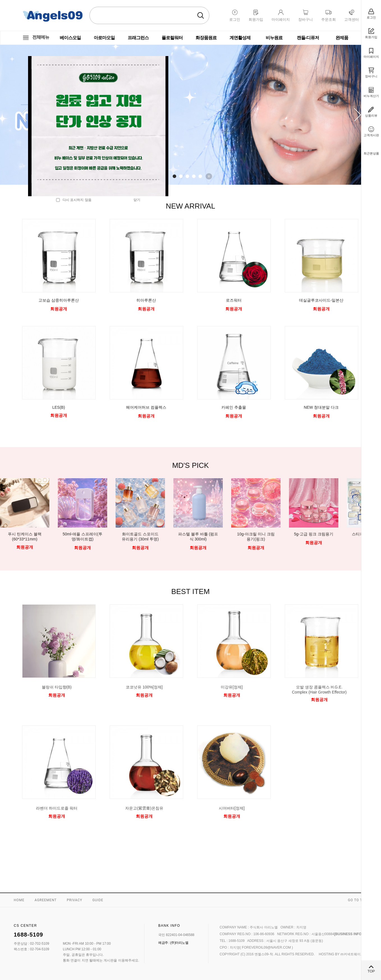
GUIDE (98, 900)
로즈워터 (234, 300)
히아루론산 (146, 300)
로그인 (371, 17)
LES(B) (58, 407)
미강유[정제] (232, 687)
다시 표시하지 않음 (74, 200)
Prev (24, 115)
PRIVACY (74, 900)
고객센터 (352, 19)
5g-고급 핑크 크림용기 (314, 534)
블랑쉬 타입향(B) (57, 687)
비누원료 (274, 38)
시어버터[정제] (232, 808)
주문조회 (329, 19)
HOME (19, 900)
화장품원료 (206, 38)
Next (357, 115)
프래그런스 (138, 38)
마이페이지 (371, 57)
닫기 (137, 200)
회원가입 (371, 37)
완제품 (342, 38)
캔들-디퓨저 (308, 38)
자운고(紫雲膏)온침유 (144, 808)
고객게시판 (371, 135)
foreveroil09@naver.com (267, 947)
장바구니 (371, 76)
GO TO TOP (358, 900)
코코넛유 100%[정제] (144, 687)
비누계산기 (371, 96)
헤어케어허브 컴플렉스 (146, 407)
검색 (201, 15)
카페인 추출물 (234, 407)
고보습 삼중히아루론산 (59, 300)
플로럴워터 (172, 38)
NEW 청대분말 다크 (321, 407)
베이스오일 (70, 38)
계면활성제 (240, 38)
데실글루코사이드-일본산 (321, 300)
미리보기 (57, 705)
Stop (210, 176)
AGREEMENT (46, 900)
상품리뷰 (371, 115)
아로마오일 (104, 38)
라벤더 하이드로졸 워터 (57, 808)
